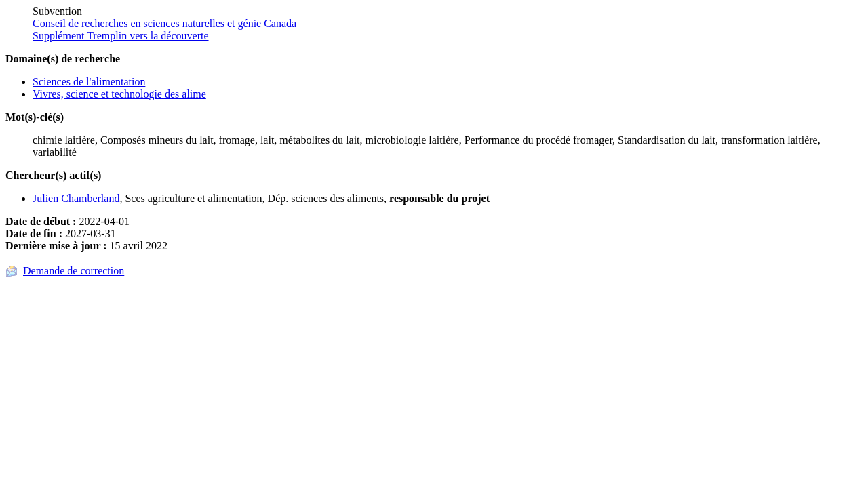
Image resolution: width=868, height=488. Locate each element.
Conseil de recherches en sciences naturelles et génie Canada (164, 23)
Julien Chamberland (76, 198)
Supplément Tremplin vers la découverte (121, 36)
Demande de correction (74, 271)
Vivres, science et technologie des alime (119, 94)
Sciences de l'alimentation (89, 82)
